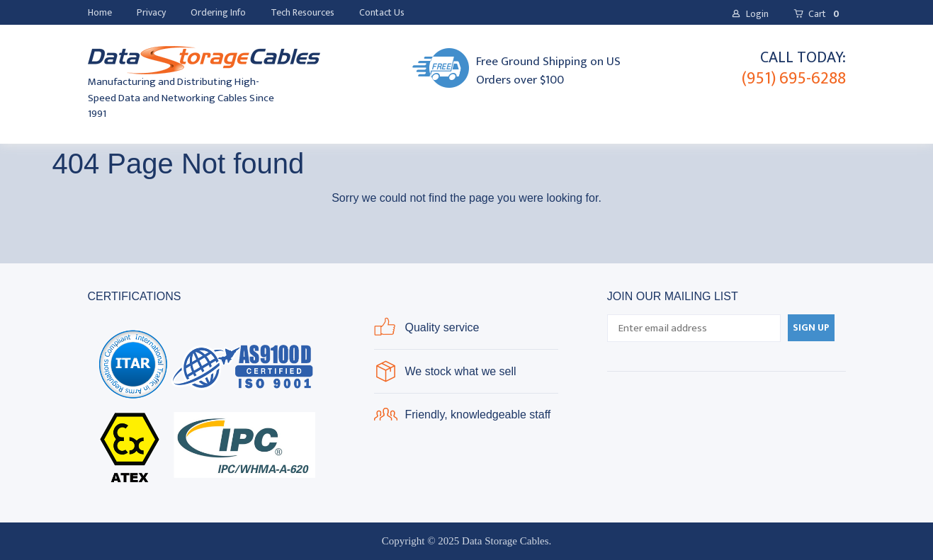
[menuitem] (100, 13)
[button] (750, 15)
